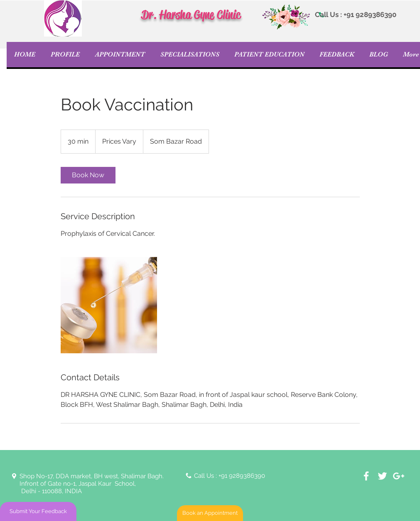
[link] (88, 175)
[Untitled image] (109, 305)
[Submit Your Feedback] (38, 511)
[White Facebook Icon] (366, 476)
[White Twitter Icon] (382, 476)
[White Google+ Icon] (399, 476)
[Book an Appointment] (210, 513)
